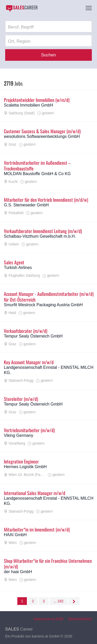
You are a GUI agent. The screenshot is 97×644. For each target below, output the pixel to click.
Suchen (49, 55)
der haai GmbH (18, 572)
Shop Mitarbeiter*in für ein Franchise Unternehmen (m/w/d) (48, 564)
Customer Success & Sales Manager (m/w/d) (42, 131)
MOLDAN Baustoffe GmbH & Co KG (37, 174)
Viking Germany (19, 435)
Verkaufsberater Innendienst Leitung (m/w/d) (43, 231)
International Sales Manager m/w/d (35, 493)
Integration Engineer (21, 461)
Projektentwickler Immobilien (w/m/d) (37, 100)
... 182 (59, 601)
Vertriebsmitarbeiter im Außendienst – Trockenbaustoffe (37, 166)
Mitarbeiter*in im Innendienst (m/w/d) (37, 529)
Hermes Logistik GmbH (25, 467)
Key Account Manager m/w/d (29, 362)
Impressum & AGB (48, 619)
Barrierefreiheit (80, 619)
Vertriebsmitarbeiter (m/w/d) (29, 430)
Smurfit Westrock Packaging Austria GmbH (43, 305)
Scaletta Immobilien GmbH (28, 105)
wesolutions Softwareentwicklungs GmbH (42, 136)
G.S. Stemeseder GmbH (26, 205)
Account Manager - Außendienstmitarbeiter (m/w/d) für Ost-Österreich (49, 297)
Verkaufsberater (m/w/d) (26, 331)
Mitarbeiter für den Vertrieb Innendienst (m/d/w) (46, 200)
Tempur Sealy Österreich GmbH (33, 336)
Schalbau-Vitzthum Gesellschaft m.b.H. (40, 236)
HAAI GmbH (15, 535)
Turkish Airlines (18, 268)
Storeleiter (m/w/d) (21, 399)
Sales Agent (14, 262)
